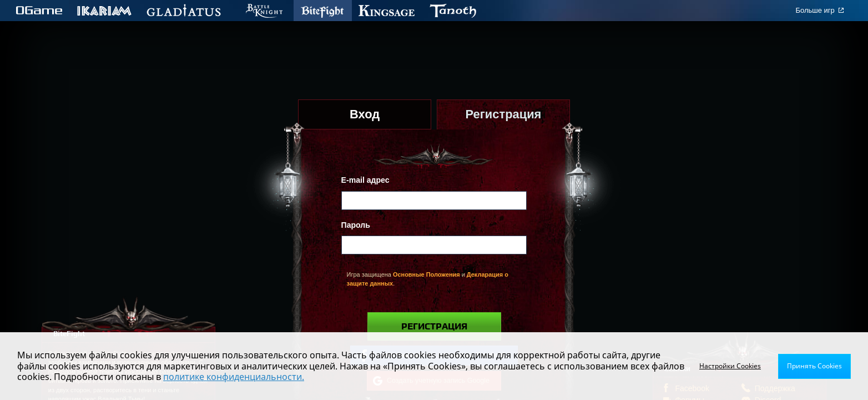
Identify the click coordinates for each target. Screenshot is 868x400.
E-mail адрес (365, 180)
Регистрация (434, 326)
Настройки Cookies (730, 366)
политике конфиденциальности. (234, 377)
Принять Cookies (814, 366)
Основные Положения (427, 274)
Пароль (356, 225)
